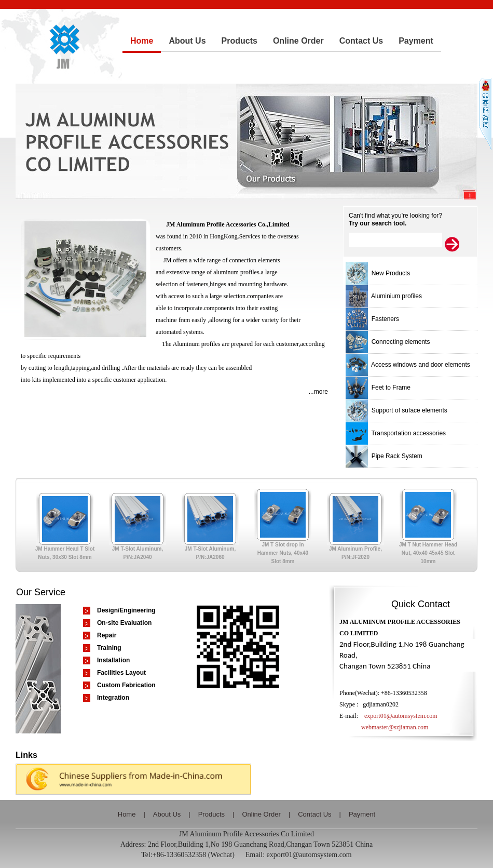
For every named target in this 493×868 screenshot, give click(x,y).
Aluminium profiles (384, 296)
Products (211, 814)
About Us (167, 814)
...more (318, 392)
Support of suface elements (396, 410)
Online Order (261, 814)
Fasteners (372, 319)
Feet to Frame (378, 388)
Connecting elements (388, 342)
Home (127, 814)
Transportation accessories (396, 433)
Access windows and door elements (408, 365)
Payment (362, 814)
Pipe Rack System (384, 456)
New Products (378, 273)
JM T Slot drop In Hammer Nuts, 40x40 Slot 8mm (286, 553)
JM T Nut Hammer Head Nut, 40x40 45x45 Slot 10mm (432, 553)
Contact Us (314, 814)
